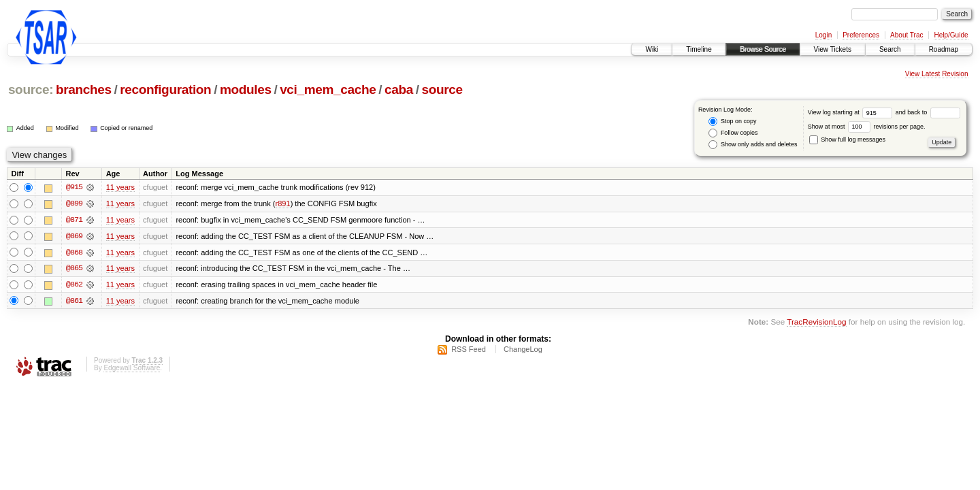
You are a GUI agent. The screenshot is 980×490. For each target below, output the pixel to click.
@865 (74, 269)
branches (84, 89)
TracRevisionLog (816, 323)
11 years (120, 188)
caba (399, 89)
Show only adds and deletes (753, 145)
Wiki (652, 49)
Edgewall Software (132, 369)
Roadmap (944, 49)
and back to (928, 112)
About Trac (906, 35)
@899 (74, 204)
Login (823, 35)
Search (890, 49)
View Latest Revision (937, 74)
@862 (74, 286)
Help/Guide (951, 35)
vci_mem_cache (328, 89)
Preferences (861, 35)
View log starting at (852, 112)
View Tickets (833, 49)
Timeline (699, 49)
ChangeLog (523, 350)
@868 (74, 253)
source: (31, 89)
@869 (74, 237)
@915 (74, 188)
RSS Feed (469, 350)
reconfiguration (165, 89)
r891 (283, 204)
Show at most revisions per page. (867, 127)
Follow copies (733, 133)
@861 (74, 302)
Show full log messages (847, 140)
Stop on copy (732, 121)
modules (246, 89)
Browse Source (763, 49)
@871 (74, 220)
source (442, 89)
